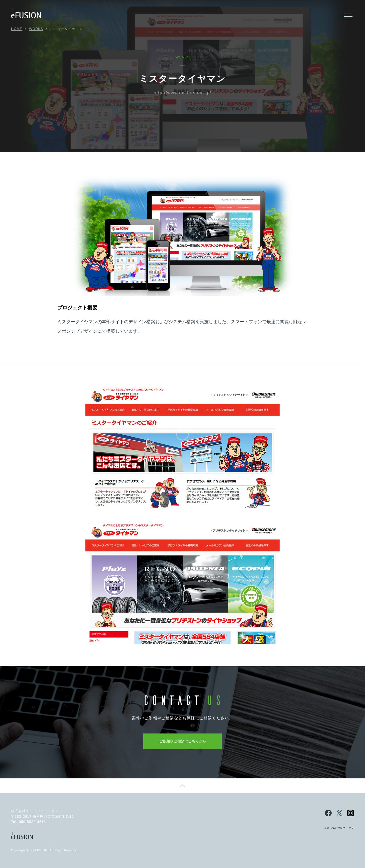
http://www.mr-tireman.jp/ (183, 93)
